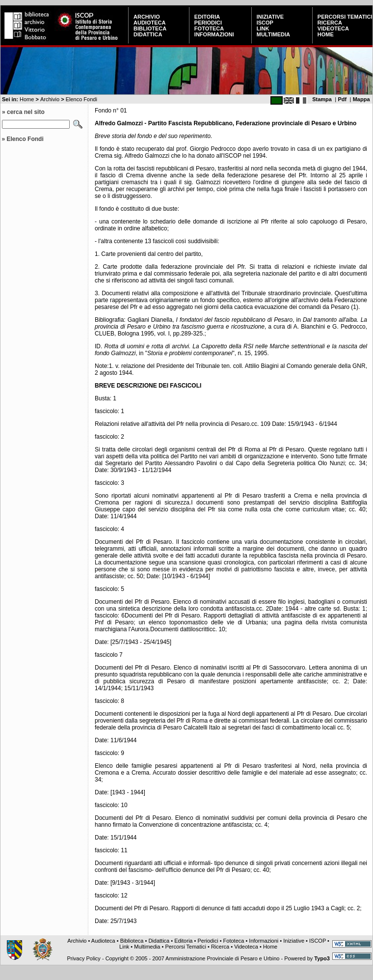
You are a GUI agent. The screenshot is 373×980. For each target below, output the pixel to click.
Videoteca (333, 28)
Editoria (207, 17)
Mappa (361, 99)
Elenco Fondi (81, 99)
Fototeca (209, 28)
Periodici (208, 23)
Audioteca (149, 23)
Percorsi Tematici (345, 17)
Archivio (147, 17)
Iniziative (270, 17)
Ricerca (330, 23)
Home (326, 34)
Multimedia (273, 34)
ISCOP (265, 23)
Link (263, 28)
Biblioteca (150, 28)
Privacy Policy (83, 958)
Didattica (148, 34)
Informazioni (214, 34)
